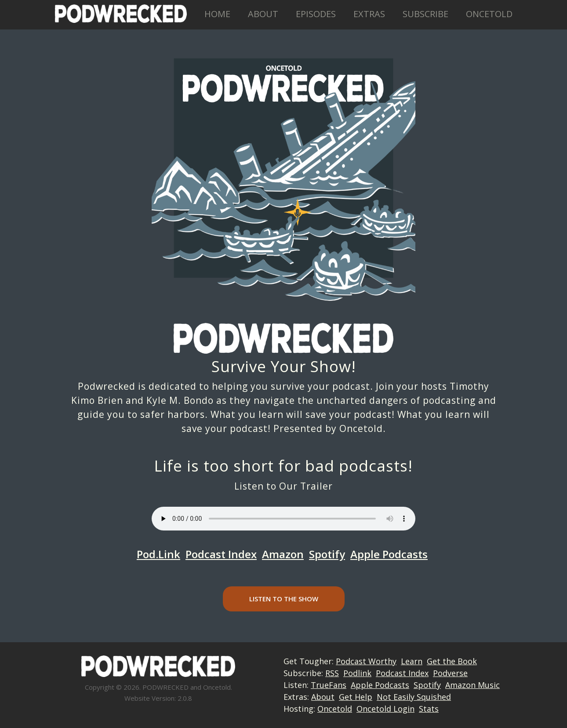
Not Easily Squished (414, 697)
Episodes (316, 14)
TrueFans (329, 685)
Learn (412, 661)
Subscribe (425, 14)
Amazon (283, 554)
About (263, 14)
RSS (332, 673)
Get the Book (452, 661)
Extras (369, 14)
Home (217, 14)
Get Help (356, 697)
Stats (429, 709)
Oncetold (489, 14)
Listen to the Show (284, 599)
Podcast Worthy (366, 661)
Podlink (357, 673)
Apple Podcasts (389, 554)
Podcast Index (221, 554)
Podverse (450, 673)
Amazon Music (472, 685)
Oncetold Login (385, 709)
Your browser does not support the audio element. (283, 519)
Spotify (327, 554)
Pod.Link (158, 554)
